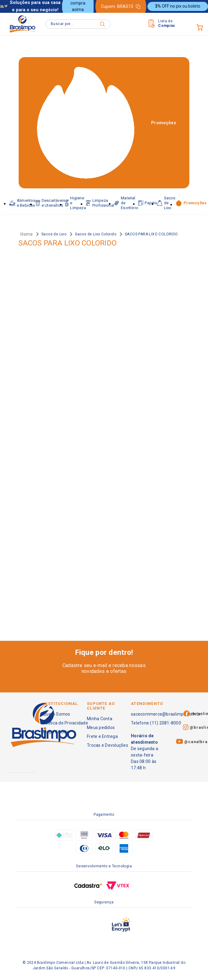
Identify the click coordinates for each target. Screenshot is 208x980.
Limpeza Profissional (100, 203)
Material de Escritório (126, 203)
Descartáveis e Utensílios (50, 203)
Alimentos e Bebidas (22, 203)
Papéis (148, 203)
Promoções (164, 123)
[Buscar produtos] (102, 24)
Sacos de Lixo (166, 203)
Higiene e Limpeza (76, 203)
